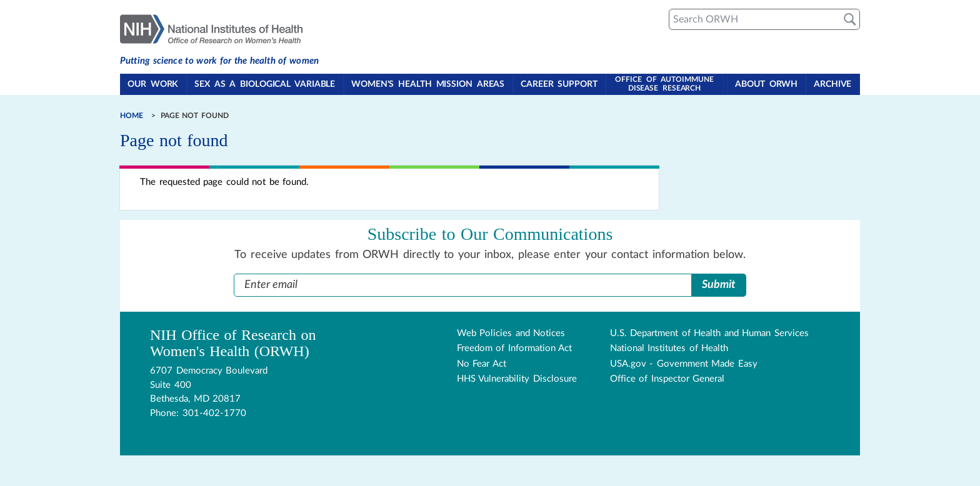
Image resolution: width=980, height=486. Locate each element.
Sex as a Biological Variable (265, 85)
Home (132, 116)
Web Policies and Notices (511, 333)
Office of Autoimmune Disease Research (665, 84)
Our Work (153, 85)
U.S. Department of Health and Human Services (709, 333)
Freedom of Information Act (515, 348)
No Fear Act (482, 363)
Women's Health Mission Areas (428, 85)
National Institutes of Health (669, 348)
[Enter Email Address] (463, 285)
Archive (833, 85)
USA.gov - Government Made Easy (684, 363)
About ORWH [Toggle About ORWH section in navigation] (767, 85)
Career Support (560, 85)
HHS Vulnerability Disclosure (517, 379)
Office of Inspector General (667, 379)
